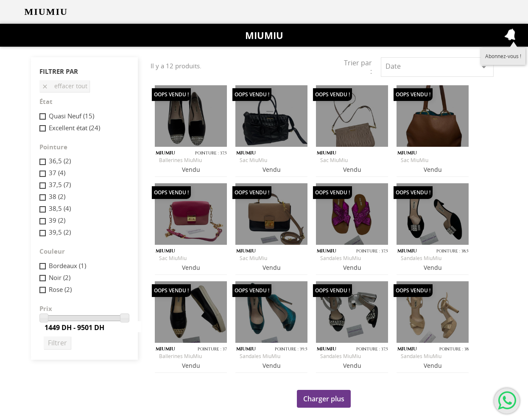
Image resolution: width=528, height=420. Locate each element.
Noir (60, 277)
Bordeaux (67, 266)
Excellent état (74, 128)
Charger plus (324, 399)
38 (57, 196)
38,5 (60, 208)
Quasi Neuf (71, 116)
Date (437, 67)
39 (57, 220)
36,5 (60, 161)
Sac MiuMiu (253, 160)
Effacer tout (64, 86)
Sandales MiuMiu (341, 258)
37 (57, 173)
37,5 (60, 185)
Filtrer (57, 343)
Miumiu (264, 35)
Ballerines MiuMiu (180, 160)
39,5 (60, 232)
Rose (60, 289)
